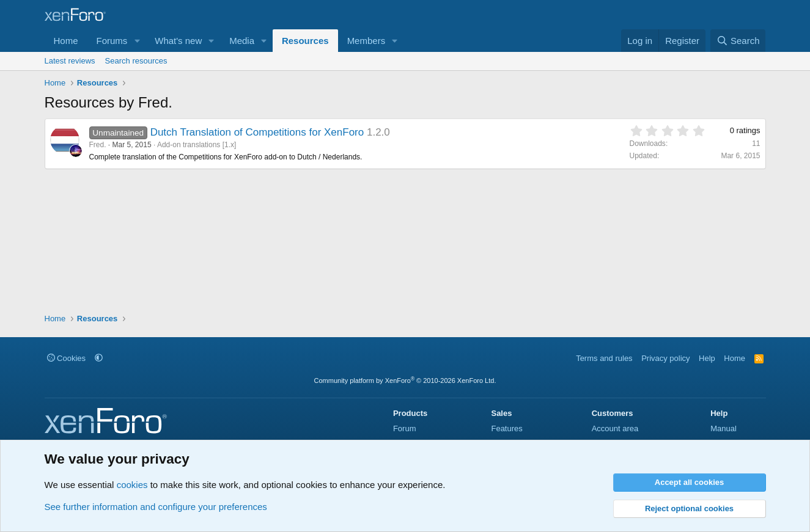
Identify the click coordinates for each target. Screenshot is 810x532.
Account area (615, 428)
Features (506, 428)
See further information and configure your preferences (156, 507)
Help (707, 358)
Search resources (136, 61)
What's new (178, 41)
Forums (112, 41)
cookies (132, 485)
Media (242, 41)
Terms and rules (604, 358)
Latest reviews (70, 61)
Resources (305, 41)
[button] (137, 41)
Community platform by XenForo (405, 381)
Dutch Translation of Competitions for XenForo (257, 132)
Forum (405, 428)
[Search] (738, 41)
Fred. (98, 145)
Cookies (67, 358)
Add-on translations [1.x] (197, 145)
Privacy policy (665, 358)
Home (66, 41)
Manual (723, 428)
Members (366, 41)
